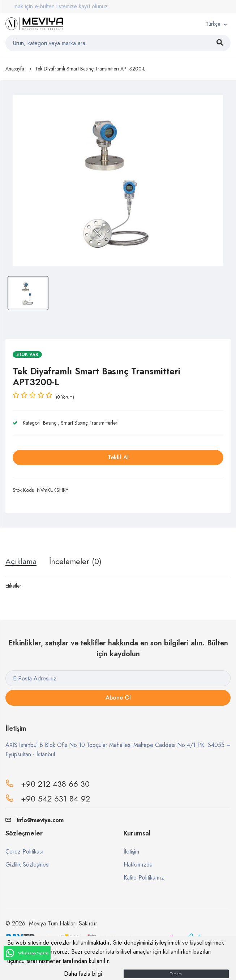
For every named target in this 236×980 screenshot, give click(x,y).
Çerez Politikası (25, 852)
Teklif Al (118, 457)
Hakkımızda (138, 865)
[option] (118, 180)
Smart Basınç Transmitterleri (90, 423)
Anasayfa (15, 69)
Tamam (176, 974)
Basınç (50, 423)
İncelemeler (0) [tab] (75, 561)
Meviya (37, 923)
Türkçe (213, 24)
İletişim (131, 852)
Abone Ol (118, 698)
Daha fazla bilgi (83, 974)
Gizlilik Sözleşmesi (27, 865)
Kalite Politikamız (144, 878)
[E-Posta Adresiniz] (118, 678)
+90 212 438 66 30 (55, 784)
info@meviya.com (35, 820)
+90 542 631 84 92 (55, 799)
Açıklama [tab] (21, 561)
